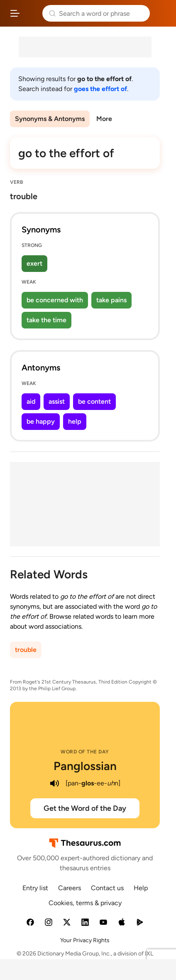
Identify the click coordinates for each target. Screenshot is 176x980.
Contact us (107, 888)
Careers (70, 888)
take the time (46, 320)
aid (31, 401)
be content (94, 401)
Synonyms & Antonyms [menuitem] (50, 119)
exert (34, 263)
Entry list (35, 888)
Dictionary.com (161, 13)
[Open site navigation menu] (15, 13)
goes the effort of (100, 89)
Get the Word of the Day (85, 808)
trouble (26, 650)
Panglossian (85, 766)
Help (141, 888)
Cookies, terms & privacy (85, 903)
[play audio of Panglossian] (55, 783)
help (75, 421)
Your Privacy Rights (85, 940)
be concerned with (55, 300)
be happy (41, 421)
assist (57, 401)
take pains (111, 300)
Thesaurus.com (31, 13)
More (104, 119)
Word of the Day (85, 752)
